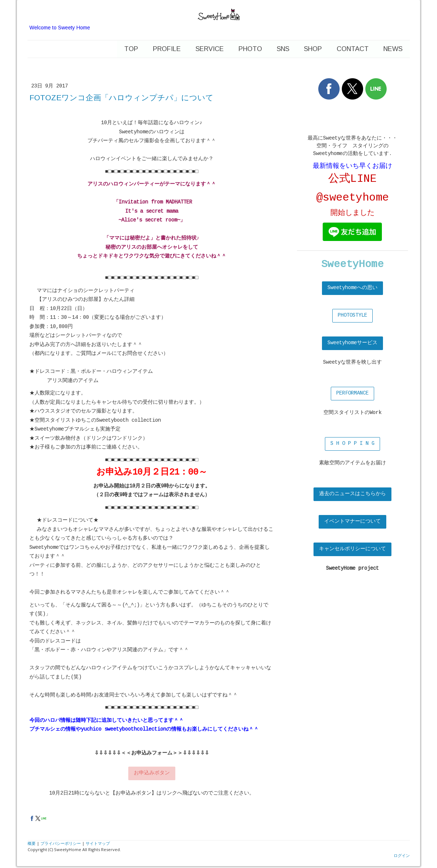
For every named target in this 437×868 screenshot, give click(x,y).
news (393, 49)
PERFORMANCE (352, 393)
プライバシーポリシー (61, 843)
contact (353, 49)
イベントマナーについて (352, 522)
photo (250, 49)
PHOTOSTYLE (352, 316)
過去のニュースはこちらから (352, 494)
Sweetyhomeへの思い (352, 288)
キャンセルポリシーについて (352, 549)
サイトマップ (98, 843)
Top (131, 49)
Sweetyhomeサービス (352, 343)
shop (313, 49)
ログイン (402, 855)
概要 (32, 843)
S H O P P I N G (352, 444)
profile (167, 49)
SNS (283, 49)
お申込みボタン (152, 773)
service (210, 49)
